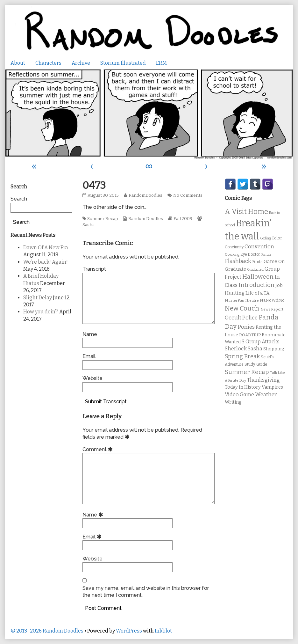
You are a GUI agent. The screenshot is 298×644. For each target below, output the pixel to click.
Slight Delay (38, 298)
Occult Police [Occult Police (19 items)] (241, 318)
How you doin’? (41, 312)
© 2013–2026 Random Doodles (47, 631)
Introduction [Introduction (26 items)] (256, 285)
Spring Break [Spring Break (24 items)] (242, 356)
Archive (81, 63)
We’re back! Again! (46, 262)
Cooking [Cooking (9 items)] (232, 254)
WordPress (129, 631)
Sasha (89, 225)
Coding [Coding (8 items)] (265, 238)
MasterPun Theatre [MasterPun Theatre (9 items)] (242, 300)
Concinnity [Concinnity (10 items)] (234, 247)
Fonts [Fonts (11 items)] (257, 262)
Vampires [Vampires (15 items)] (272, 387)
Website (92, 378)
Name (90, 334)
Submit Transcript (106, 402)
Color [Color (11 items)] (277, 238)
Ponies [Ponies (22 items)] (246, 327)
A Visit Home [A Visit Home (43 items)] (246, 212)
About (18, 63)
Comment (99, 449)
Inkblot (163, 631)
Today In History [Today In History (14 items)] (243, 387)
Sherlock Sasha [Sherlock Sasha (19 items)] (244, 349)
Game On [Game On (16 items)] (274, 261)
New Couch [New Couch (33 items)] (242, 308)
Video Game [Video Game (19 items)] (239, 395)
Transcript (94, 269)
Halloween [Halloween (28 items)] (258, 277)
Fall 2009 (183, 219)
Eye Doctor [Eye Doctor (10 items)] (250, 254)
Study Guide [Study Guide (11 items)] (256, 364)
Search (19, 199)
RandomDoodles (145, 195)
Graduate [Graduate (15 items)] (235, 269)
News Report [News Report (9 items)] (272, 309)
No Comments (188, 195)
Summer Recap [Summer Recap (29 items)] (247, 372)
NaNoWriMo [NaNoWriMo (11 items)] (272, 300)
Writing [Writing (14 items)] (233, 402)
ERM (161, 63)
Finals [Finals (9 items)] (266, 254)
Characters (48, 63)
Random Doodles (146, 219)
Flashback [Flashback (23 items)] (238, 261)
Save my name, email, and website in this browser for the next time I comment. (146, 592)
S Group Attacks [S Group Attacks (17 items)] (261, 342)
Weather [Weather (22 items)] (266, 395)
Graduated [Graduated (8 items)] (255, 270)
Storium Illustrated (123, 63)
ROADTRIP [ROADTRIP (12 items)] (250, 335)
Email (89, 356)
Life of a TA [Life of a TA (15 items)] (257, 293)
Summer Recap (103, 219)
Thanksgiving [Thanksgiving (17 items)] (263, 380)
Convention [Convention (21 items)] (259, 247)
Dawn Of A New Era (46, 248)
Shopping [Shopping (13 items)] (274, 349)
